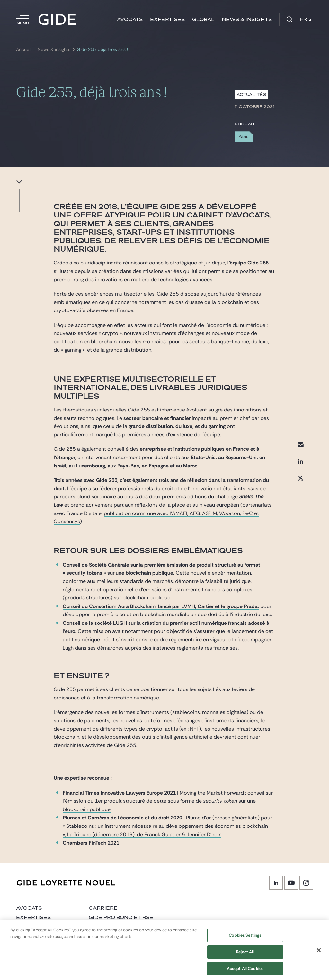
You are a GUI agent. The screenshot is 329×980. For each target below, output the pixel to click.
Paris (243, 136)
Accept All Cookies (245, 972)
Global (203, 19)
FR (306, 19)
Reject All (245, 956)
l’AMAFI (178, 513)
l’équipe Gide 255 (248, 263)
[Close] (319, 954)
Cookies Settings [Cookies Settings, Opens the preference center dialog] (245, 939)
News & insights (247, 19)
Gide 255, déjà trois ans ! (102, 49)
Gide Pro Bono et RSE (121, 917)
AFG (195, 513)
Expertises (167, 19)
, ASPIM (208, 513)
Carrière (103, 908)
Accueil (24, 49)
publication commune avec (137, 513)
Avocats (130, 19)
